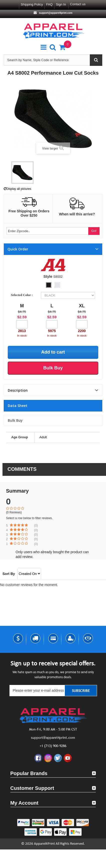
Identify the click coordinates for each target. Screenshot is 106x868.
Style (48, 276)
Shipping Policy (32, 4)
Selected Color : (23, 295)
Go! (94, 231)
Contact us (78, 4)
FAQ (49, 4)
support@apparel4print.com (55, 13)
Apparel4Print (44, 844)
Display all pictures (17, 189)
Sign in (61, 4)
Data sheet (18, 406)
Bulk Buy (15, 420)
